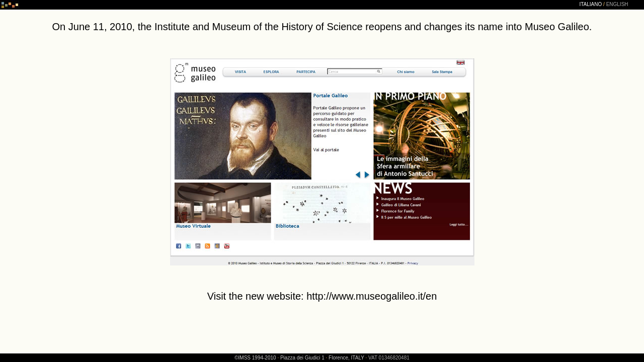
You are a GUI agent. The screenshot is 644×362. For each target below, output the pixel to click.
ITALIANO (590, 4)
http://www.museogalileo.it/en (372, 296)
